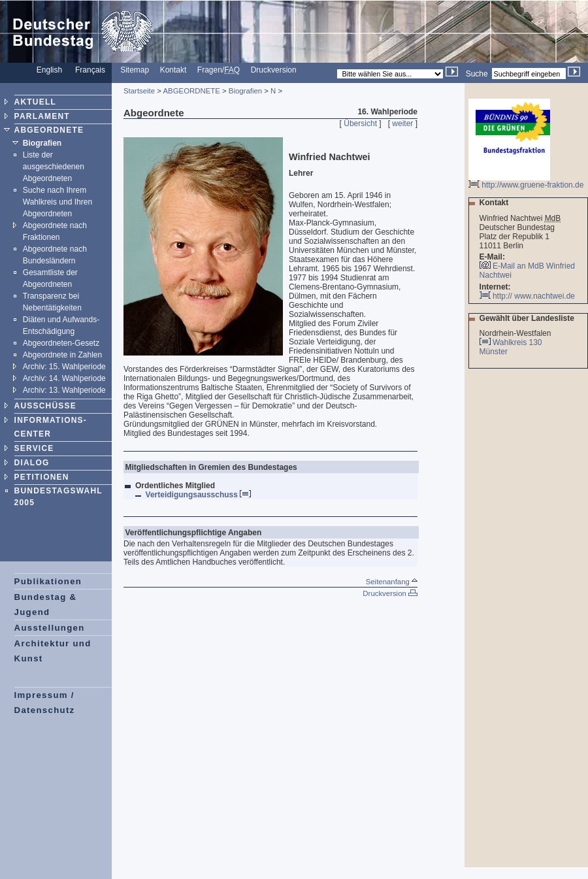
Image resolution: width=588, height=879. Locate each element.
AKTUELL (35, 102)
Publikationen (48, 581)
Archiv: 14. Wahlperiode (64, 378)
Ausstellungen (50, 628)
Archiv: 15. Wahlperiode (64, 367)
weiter (402, 124)
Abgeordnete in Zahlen (62, 355)
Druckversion (274, 70)
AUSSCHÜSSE (45, 406)
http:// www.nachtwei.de (527, 296)
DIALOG (32, 463)
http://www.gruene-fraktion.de (526, 181)
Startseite (139, 91)
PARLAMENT (42, 116)
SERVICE (34, 448)
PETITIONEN (42, 477)
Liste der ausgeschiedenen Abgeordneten (54, 167)
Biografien (42, 143)
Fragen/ (219, 70)
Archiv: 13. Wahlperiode (64, 390)
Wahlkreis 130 (517, 342)
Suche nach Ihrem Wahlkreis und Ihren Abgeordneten (57, 202)
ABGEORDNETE (49, 130)
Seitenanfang (392, 582)
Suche (477, 74)
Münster (495, 352)
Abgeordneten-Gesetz (61, 343)
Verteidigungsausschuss (199, 495)
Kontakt (173, 70)
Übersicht (360, 124)
